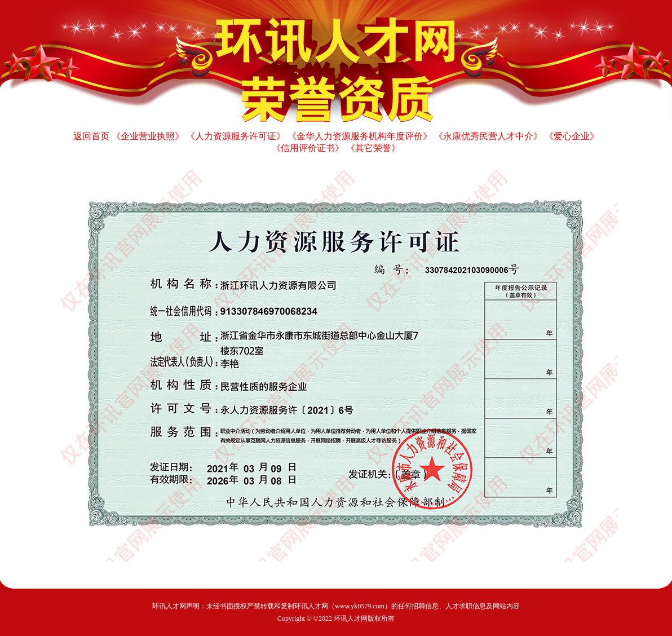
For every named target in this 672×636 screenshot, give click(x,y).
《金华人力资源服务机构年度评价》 (360, 136)
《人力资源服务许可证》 (236, 136)
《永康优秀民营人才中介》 (488, 136)
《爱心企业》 (572, 136)
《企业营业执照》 (148, 136)
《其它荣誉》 (373, 148)
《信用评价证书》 (308, 148)
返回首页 (91, 136)
